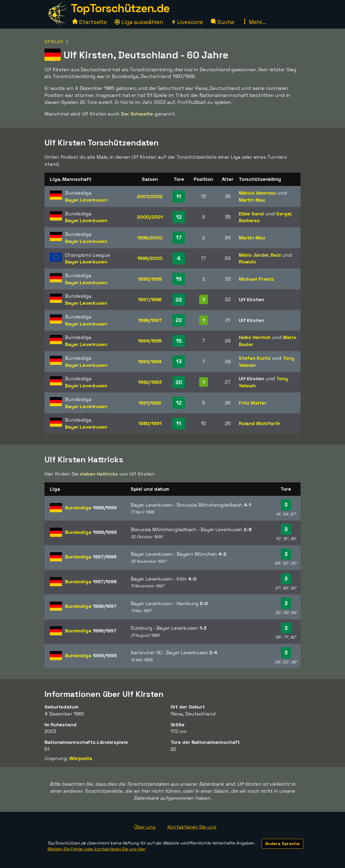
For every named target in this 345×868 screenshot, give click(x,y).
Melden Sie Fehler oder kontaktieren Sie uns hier (96, 849)
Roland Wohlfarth (260, 423)
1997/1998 (150, 299)
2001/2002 (150, 196)
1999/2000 (150, 238)
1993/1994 (150, 362)
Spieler (54, 42)
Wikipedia (81, 758)
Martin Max (252, 200)
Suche (222, 22)
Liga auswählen (139, 22)
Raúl (276, 255)
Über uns (145, 827)
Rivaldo (247, 262)
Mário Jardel (254, 255)
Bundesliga (91, 508)
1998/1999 (150, 279)
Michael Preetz (256, 279)
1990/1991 (150, 423)
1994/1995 (150, 341)
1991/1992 (150, 403)
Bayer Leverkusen (86, 200)
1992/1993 (150, 382)
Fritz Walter (253, 403)
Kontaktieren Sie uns (192, 827)
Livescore (187, 22)
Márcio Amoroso (258, 193)
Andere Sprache (282, 844)
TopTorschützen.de (120, 8)
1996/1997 (150, 320)
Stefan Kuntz (255, 358)
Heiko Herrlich (255, 337)
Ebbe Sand (251, 214)
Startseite (89, 22)
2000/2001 (150, 217)
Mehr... (254, 22)
